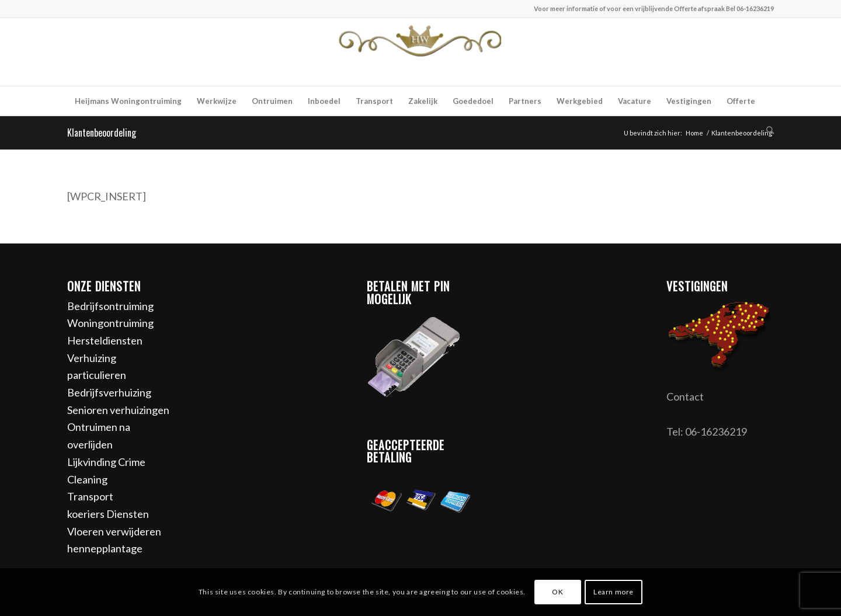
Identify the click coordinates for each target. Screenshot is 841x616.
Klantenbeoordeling (102, 133)
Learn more (614, 592)
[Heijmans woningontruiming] (420, 52)
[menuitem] (128, 101)
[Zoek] (766, 130)
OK (557, 592)
